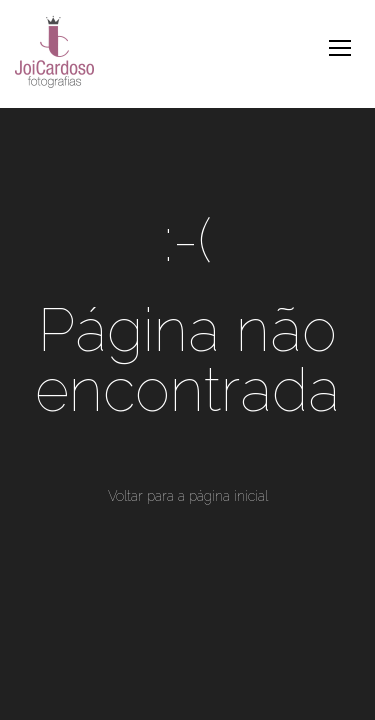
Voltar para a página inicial (188, 496)
